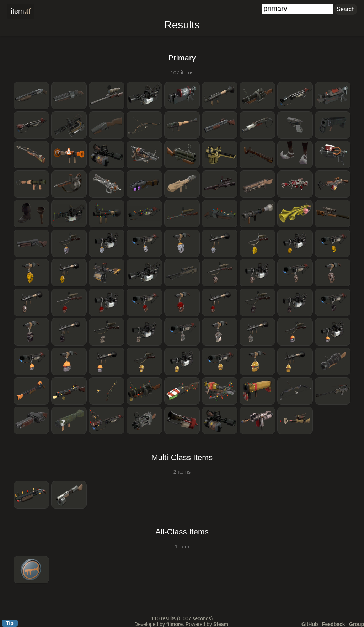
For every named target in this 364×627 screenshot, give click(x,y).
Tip (10, 623)
